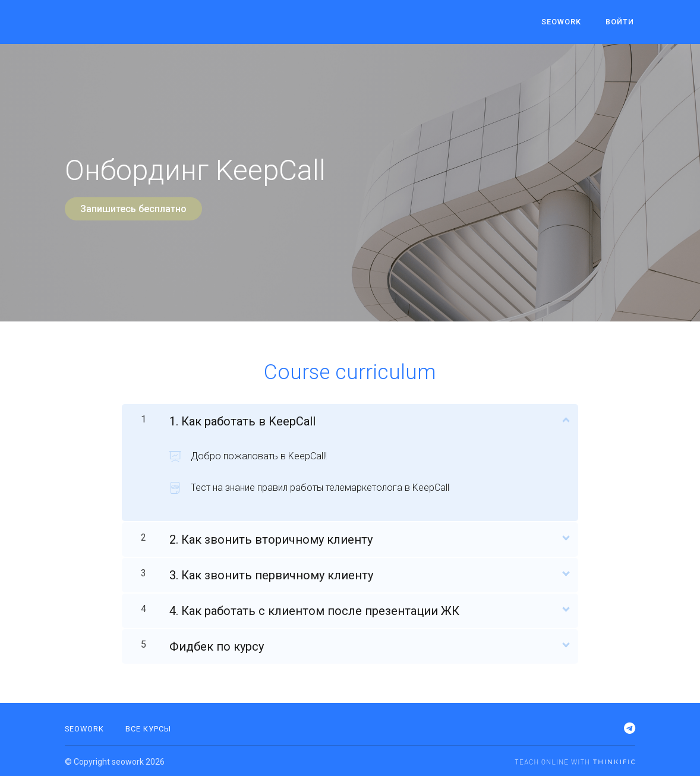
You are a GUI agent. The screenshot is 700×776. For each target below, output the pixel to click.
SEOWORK (84, 727)
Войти (621, 22)
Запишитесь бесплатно (133, 209)
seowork (565, 22)
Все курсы (148, 727)
